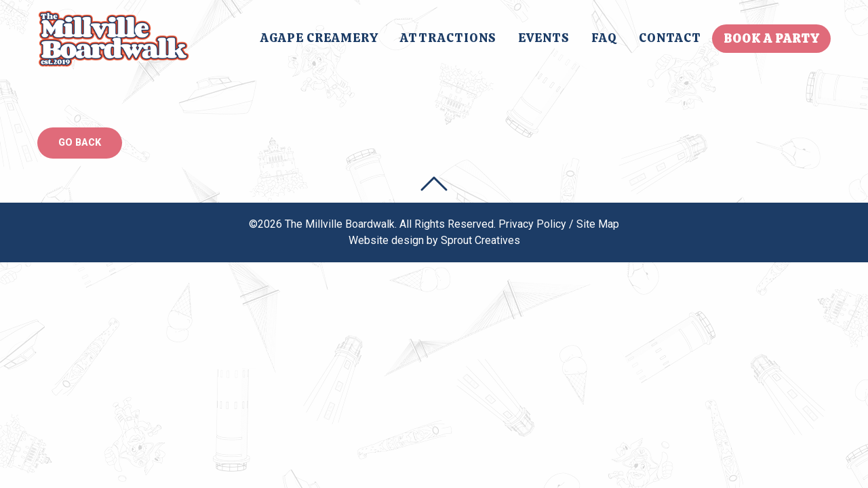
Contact (670, 38)
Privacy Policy (532, 224)
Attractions (448, 38)
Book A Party (771, 38)
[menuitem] (319, 39)
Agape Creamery (319, 38)
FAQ (604, 38)
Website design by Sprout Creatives (434, 240)
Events (544, 38)
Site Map (598, 224)
